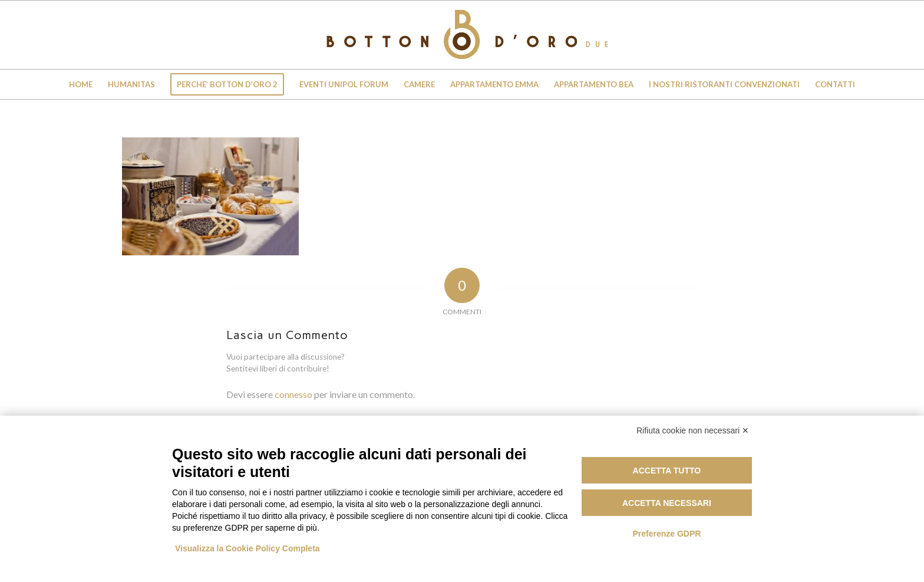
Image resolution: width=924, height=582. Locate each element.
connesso (293, 394)
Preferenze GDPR (666, 534)
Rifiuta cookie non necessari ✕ (693, 430)
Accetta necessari (667, 503)
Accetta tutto (667, 471)
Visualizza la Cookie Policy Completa (247, 548)
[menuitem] (81, 84)
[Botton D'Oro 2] (462, 35)
